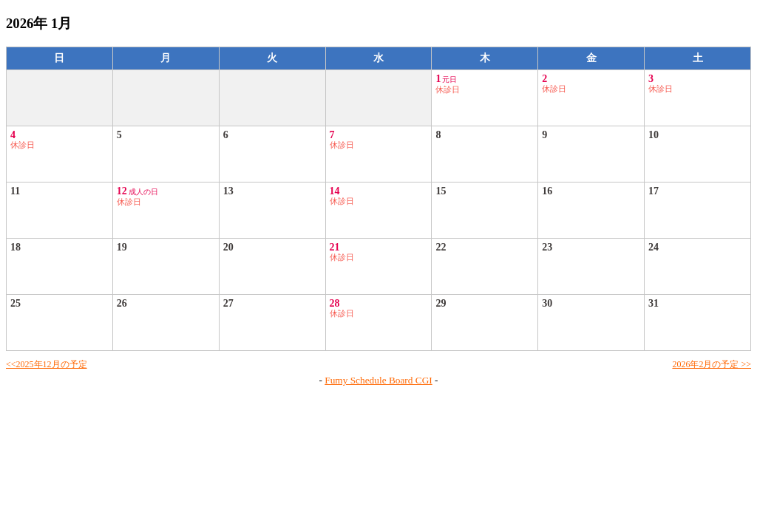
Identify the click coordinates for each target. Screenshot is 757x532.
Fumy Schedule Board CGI (378, 380)
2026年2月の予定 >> (712, 364)
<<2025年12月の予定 (47, 364)
